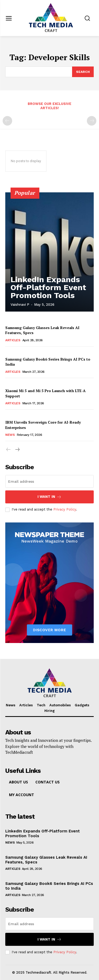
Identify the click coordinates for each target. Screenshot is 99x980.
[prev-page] (7, 121)
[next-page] (17, 450)
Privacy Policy (65, 509)
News (10, 435)
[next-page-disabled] (92, 121)
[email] (49, 481)
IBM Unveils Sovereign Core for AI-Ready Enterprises (43, 425)
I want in (49, 497)
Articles (13, 340)
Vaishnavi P (20, 305)
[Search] (83, 72)
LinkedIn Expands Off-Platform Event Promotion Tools (48, 287)
